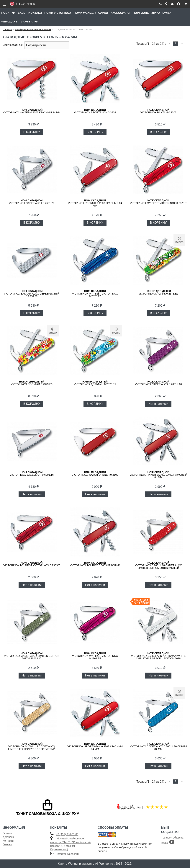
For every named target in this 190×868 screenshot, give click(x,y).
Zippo (156, 13)
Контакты (8, 841)
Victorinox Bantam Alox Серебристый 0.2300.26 (32, 294)
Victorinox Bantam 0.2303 (158, 111)
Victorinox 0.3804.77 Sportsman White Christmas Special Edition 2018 (158, 656)
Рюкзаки (35, 13)
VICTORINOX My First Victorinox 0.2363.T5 (95, 656)
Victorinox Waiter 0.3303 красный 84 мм (32, 111)
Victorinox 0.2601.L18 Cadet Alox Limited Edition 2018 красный (158, 565)
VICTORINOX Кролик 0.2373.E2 (158, 292)
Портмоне (141, 13)
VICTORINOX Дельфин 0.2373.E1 (95, 383)
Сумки (103, 13)
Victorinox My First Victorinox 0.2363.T (32, 564)
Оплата (7, 833)
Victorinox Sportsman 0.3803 (95, 111)
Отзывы (8, 844)
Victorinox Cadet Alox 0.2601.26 (32, 202)
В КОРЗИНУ (32, 132)
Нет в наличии (158, 404)
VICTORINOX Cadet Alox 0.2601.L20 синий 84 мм (158, 746)
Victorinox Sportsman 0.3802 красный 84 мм (95, 746)
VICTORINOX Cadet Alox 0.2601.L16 (158, 383)
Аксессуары (120, 13)
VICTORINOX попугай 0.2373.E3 (32, 383)
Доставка (8, 837)
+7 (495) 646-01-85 (67, 834)
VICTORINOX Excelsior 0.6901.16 (32, 473)
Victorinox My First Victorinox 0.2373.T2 (95, 294)
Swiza (167, 13)
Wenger (73, 864)
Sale (22, 13)
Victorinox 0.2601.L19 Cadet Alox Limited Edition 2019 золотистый (32, 746)
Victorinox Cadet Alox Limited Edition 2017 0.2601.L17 (32, 656)
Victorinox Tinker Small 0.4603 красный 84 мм (158, 475)
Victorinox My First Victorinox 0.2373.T (158, 202)
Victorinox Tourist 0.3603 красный (95, 564)
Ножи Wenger (85, 13)
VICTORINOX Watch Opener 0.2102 (95, 473)
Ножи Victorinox (58, 13)
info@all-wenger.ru (68, 854)
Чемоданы (10, 21)
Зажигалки (30, 21)
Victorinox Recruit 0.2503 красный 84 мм (95, 203)
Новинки (8, 13)
